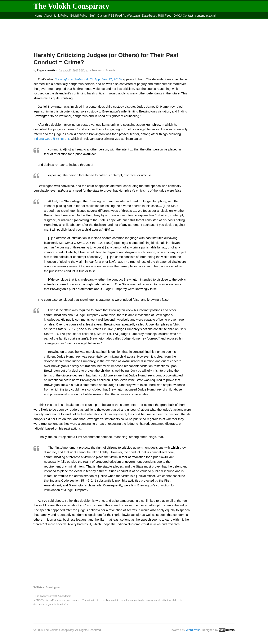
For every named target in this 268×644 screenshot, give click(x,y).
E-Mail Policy (79, 16)
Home (38, 16)
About (48, 16)
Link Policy (61, 16)
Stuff (92, 16)
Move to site (94, 21)
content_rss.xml (205, 16)
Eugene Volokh (46, 71)
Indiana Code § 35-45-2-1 (51, 139)
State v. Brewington (48, 587)
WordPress (193, 630)
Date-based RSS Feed (157, 16)
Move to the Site (57, 21)
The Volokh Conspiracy (71, 6)
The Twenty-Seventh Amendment (52, 596)
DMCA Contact (183, 16)
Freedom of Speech (103, 71)
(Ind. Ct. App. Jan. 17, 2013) (88, 79)
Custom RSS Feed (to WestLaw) (119, 16)
